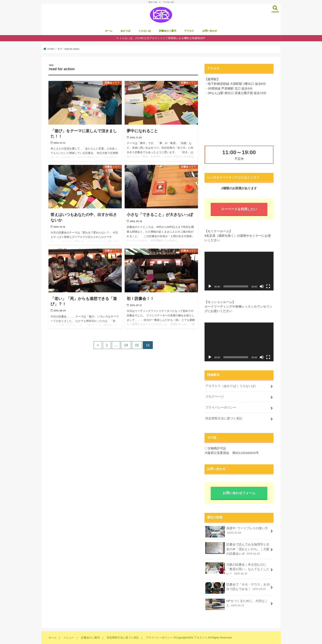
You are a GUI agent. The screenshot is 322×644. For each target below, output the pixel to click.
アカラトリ (201, 638)
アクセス (189, 31)
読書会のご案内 (168, 31)
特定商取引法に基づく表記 (224, 418)
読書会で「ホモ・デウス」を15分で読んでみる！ (237, 588)
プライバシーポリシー (221, 408)
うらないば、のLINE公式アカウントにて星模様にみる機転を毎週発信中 (162, 38)
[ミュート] (262, 286)
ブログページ (215, 397)
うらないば (145, 31)
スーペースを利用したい (239, 209)
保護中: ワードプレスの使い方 (237, 532)
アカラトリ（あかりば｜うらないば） (232, 386)
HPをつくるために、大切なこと (236, 604)
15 (137, 345)
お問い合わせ (210, 31)
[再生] (210, 286)
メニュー (69, 638)
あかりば (125, 31)
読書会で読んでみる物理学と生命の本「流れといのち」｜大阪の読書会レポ (237, 549)
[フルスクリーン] (268, 286)
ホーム (109, 31)
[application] (239, 271)
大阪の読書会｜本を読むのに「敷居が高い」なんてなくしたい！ (237, 569)
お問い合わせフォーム (239, 493)
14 (126, 345)
